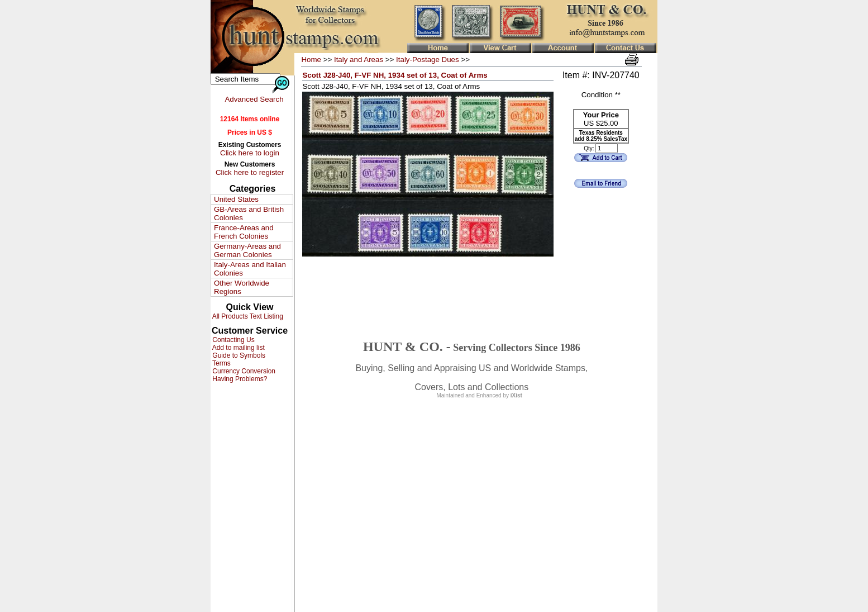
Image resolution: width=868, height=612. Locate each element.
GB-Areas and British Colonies (249, 214)
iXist (516, 395)
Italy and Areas (359, 60)
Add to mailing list (238, 348)
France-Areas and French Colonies (244, 232)
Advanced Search (254, 99)
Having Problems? (239, 379)
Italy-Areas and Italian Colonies (250, 269)
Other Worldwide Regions (242, 287)
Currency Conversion (243, 371)
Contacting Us (233, 340)
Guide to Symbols (238, 355)
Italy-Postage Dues (428, 60)
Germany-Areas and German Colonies (247, 250)
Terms (221, 363)
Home (311, 60)
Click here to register (250, 172)
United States (236, 199)
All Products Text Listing (247, 316)
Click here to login (250, 153)
